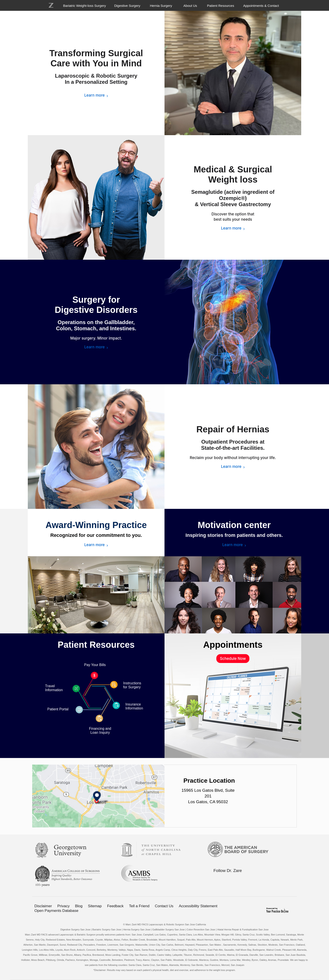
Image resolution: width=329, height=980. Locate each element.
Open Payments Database (56, 911)
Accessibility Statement (198, 906)
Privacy (64, 906)
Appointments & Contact (261, 6)
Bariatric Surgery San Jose (107, 930)
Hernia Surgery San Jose (137, 930)
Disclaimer (43, 906)
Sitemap (95, 906)
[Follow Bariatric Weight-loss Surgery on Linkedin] (234, 879)
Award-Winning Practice (96, 525)
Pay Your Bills (95, 665)
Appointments (233, 645)
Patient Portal (58, 709)
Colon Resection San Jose (201, 930)
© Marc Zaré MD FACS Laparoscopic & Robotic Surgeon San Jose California (164, 924)
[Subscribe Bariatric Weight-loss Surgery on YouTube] (243, 879)
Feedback (115, 906)
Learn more (94, 95)
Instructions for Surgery (132, 685)
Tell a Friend (139, 906)
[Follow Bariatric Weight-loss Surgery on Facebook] (215, 879)
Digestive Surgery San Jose (75, 930)
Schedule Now (233, 659)
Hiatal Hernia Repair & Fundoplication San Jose (243, 930)
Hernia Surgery (161, 6)
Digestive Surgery (127, 6)
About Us (190, 6)
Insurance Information (134, 706)
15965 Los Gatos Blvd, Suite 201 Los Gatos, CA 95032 (208, 796)
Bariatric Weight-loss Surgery (84, 6)
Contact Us (164, 906)
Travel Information (54, 688)
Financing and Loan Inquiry (100, 731)
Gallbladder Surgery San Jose (169, 930)
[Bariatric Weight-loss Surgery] (54, 5)
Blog (79, 906)
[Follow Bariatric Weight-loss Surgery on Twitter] (225, 879)
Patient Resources (221, 6)
